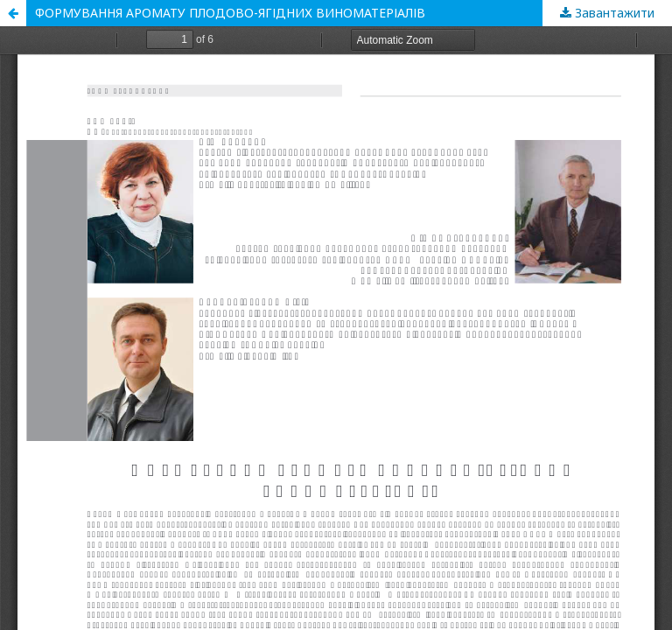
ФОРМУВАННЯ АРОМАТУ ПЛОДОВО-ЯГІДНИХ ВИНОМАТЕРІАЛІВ (230, 13)
